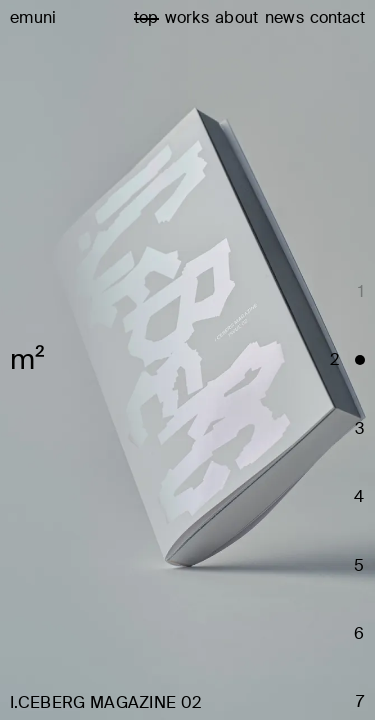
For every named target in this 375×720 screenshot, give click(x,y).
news (284, 17)
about (237, 17)
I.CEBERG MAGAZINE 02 (105, 702)
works (187, 17)
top (146, 17)
